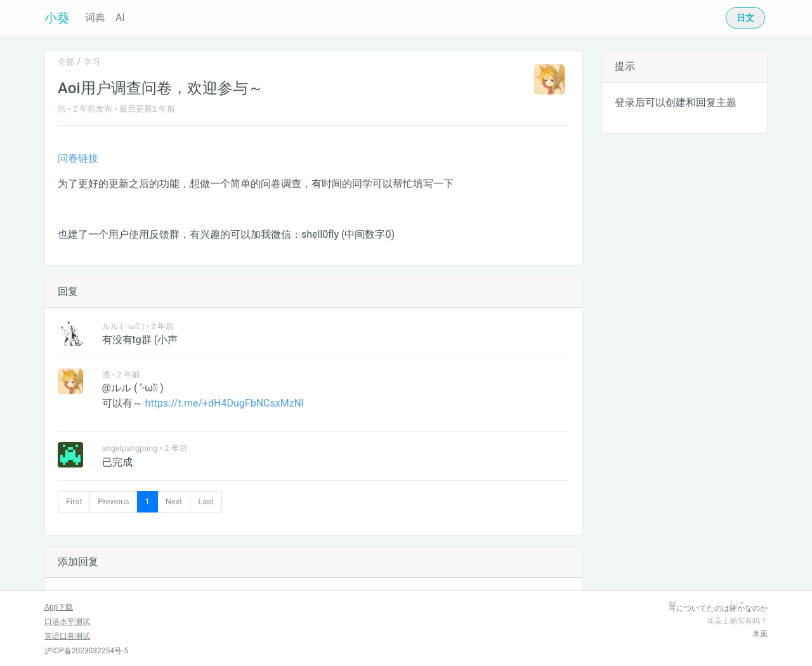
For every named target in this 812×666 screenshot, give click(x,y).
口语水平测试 (67, 622)
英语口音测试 (67, 636)
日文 (745, 18)
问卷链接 (78, 158)
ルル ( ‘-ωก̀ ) (123, 326)
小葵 (57, 18)
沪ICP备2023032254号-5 (86, 651)
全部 (66, 62)
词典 (95, 17)
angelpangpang (130, 448)
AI (120, 17)
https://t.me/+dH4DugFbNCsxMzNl (225, 403)
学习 (92, 62)
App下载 (59, 607)
